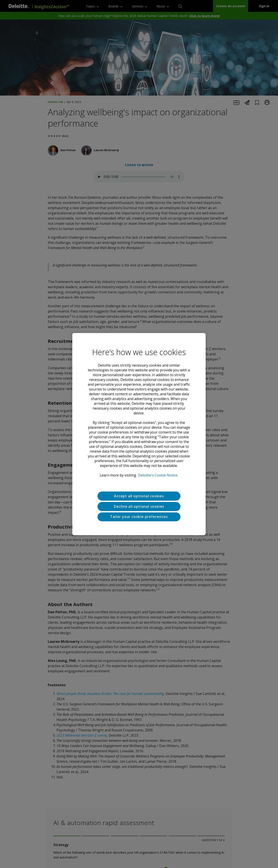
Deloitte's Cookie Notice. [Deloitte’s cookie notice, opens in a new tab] (158, 475)
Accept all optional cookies (139, 496)
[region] (139, 434)
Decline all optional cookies (139, 506)
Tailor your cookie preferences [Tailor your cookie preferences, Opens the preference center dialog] (139, 517)
